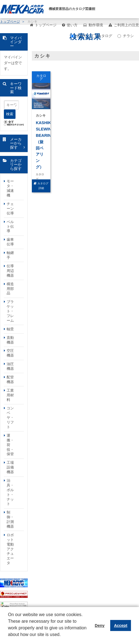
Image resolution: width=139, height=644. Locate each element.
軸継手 (10, 255)
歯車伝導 (10, 242)
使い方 (72, 25)
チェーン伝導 (10, 209)
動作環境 (96, 25)
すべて (79, 36)
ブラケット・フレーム (10, 311)
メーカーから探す (16, 143)
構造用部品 (10, 289)
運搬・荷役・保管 (10, 445)
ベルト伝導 (10, 227)
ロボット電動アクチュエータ (10, 549)
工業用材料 (10, 395)
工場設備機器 (10, 467)
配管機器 (10, 379)
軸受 (10, 329)
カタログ (102, 36)
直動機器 (10, 340)
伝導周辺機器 (10, 271)
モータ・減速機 (10, 188)
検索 (10, 114)
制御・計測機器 (10, 519)
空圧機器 (10, 353)
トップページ (46, 25)
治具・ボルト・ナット (10, 492)
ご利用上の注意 (126, 25)
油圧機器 (10, 366)
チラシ (126, 36)
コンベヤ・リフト (10, 417)
